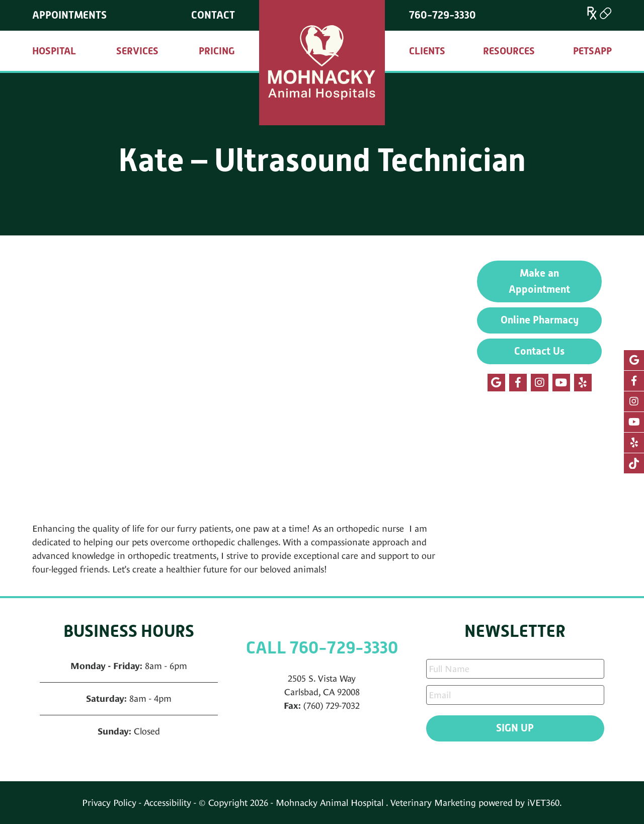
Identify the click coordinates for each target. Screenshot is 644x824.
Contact (213, 15)
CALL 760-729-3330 (322, 648)
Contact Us (539, 351)
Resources (509, 51)
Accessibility (168, 803)
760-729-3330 (442, 15)
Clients (427, 51)
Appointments (69, 15)
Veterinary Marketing (433, 803)
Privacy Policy (109, 803)
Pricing (217, 51)
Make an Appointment (539, 281)
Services (137, 51)
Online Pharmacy (540, 320)
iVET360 (543, 803)
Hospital (54, 51)
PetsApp (592, 51)
